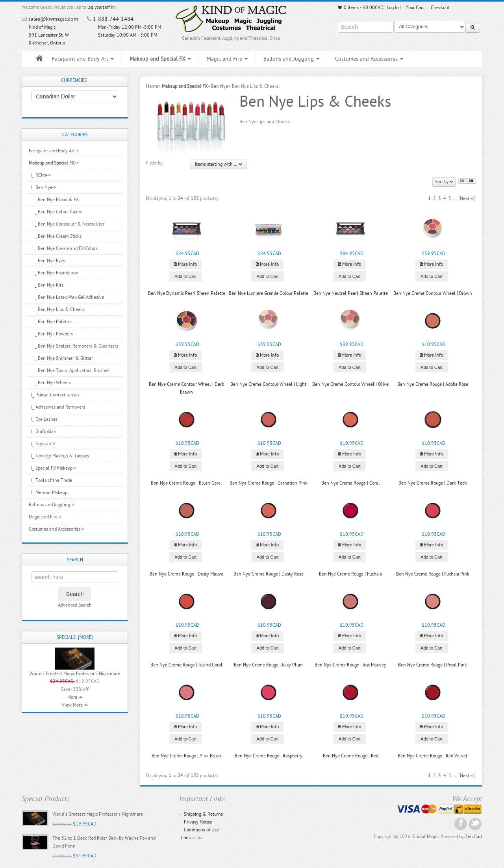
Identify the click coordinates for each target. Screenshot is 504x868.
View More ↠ (75, 705)
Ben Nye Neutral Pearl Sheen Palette (351, 293)
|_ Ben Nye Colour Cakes (55, 212)
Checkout (440, 7)
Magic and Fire (227, 59)
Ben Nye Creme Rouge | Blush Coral (186, 483)
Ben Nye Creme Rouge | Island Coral (186, 665)
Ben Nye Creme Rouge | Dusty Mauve (186, 574)
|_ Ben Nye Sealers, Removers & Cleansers (73, 346)
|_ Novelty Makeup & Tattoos (59, 456)
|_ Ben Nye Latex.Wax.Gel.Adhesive (66, 297)
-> (54, 163)
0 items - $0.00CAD (360, 7)
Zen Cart (474, 837)
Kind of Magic (425, 837)
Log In (393, 7)
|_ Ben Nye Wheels (50, 383)
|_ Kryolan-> (42, 444)
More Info (185, 264)
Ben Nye (220, 86)
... (454, 198)
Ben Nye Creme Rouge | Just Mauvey (350, 665)
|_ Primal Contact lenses (54, 395)
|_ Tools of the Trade (50, 480)
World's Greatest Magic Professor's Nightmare (75, 674)
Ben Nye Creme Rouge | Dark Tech (433, 483)
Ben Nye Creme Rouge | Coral (351, 483)
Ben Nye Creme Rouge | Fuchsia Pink (433, 574)
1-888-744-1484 (113, 19)
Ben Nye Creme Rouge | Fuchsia (350, 574)
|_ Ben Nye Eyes (47, 261)
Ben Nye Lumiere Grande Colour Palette (269, 293)
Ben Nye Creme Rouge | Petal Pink (433, 665)
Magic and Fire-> (45, 517)
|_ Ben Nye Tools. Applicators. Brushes (69, 370)
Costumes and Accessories (369, 59)
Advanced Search (75, 605)
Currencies (74, 80)
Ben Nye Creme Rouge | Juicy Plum (268, 665)
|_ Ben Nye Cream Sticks (55, 236)
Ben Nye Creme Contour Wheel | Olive (350, 384)
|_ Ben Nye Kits (46, 285)
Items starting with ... (219, 164)
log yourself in (101, 7)
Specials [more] (75, 637)
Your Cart (415, 7)
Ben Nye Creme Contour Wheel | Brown (433, 293)
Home (152, 86)
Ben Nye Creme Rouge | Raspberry (269, 756)
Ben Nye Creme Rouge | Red (351, 756)
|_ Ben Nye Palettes (51, 322)
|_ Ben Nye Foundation (54, 273)
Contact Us (192, 838)
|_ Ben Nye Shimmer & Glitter (61, 358)
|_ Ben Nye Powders (51, 334)
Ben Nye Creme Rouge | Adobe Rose (433, 384)
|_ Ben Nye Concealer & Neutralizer (67, 224)
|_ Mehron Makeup (48, 492)
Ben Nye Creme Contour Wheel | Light (268, 384)
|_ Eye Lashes (43, 419)
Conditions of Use (199, 830)
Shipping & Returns (201, 814)
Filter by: (155, 163)
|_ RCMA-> (40, 175)
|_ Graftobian (43, 431)
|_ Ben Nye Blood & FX (54, 200)
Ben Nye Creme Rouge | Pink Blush (186, 756)
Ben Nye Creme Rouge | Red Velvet (433, 756)
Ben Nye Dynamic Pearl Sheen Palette (187, 293)
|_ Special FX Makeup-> (53, 468)
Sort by (444, 182)
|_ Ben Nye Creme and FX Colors (63, 248)
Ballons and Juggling (291, 59)
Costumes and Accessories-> (57, 529)
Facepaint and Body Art (83, 59)
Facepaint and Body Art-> (54, 151)
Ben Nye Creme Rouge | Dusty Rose (269, 574)
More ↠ (75, 697)
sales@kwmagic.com (53, 19)
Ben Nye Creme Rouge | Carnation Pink (269, 483)
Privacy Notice (196, 822)
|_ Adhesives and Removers (57, 407)
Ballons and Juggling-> (51, 505)
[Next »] (467, 198)
